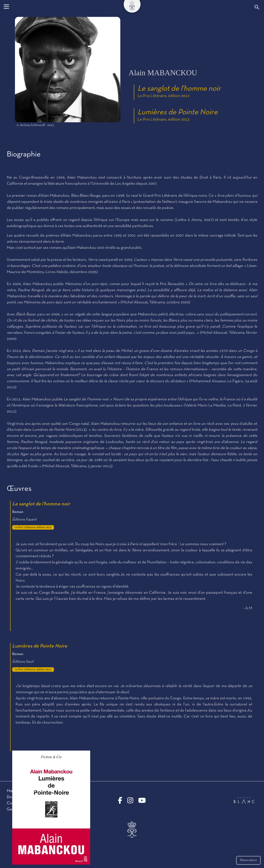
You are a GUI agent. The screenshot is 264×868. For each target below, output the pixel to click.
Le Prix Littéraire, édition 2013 (163, 120)
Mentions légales (21, 791)
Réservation (248, 860)
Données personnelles (26, 797)
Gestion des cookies (24, 809)
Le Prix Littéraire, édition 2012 (163, 96)
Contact (14, 803)
